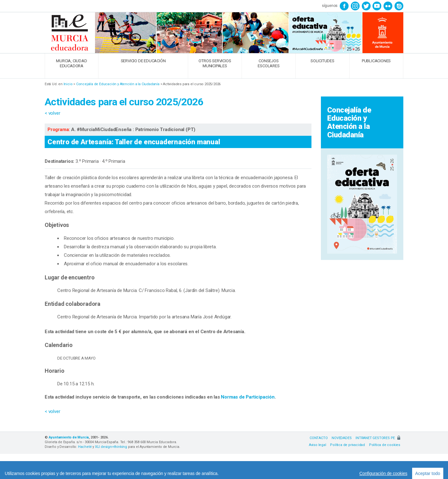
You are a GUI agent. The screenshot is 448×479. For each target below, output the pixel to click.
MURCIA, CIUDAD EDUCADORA (71, 63)
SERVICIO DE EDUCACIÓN (143, 61)
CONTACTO (319, 438)
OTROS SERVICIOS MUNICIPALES (215, 63)
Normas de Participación (248, 397)
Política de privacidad (347, 445)
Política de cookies (385, 445)
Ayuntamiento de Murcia (69, 437)
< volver (52, 113)
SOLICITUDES (322, 61)
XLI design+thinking (111, 447)
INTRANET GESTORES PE (378, 438)
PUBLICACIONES (376, 61)
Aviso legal (318, 445)
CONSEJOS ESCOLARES (269, 63)
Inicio (68, 84)
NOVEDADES (342, 438)
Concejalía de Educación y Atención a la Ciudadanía (118, 84)
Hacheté (85, 447)
